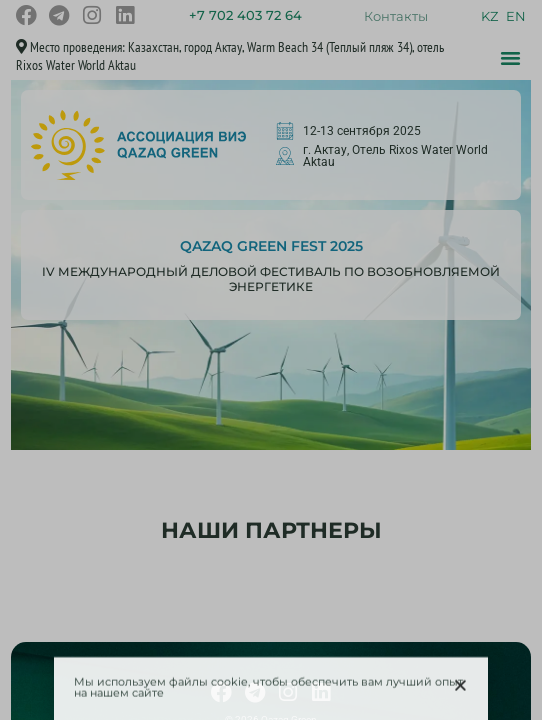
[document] (271, 360)
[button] (460, 689)
